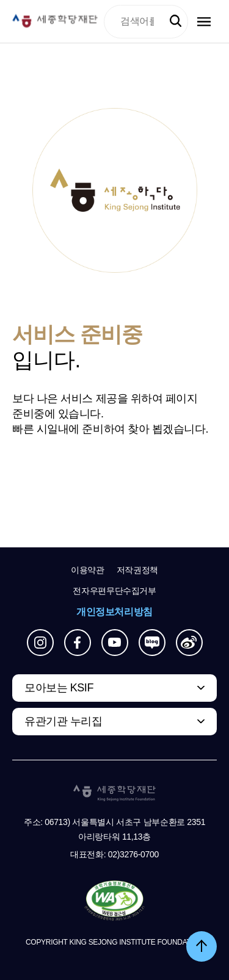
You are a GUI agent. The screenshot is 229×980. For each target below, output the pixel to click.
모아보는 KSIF (59, 688)
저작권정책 (137, 570)
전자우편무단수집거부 (114, 591)
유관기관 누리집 (63, 721)
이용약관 (88, 570)
